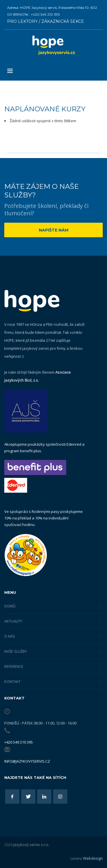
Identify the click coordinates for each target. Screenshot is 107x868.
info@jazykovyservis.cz (27, 761)
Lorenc (87, 858)
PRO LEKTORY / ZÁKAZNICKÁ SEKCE (46, 21)
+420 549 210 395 (19, 742)
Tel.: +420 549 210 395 (42, 14)
